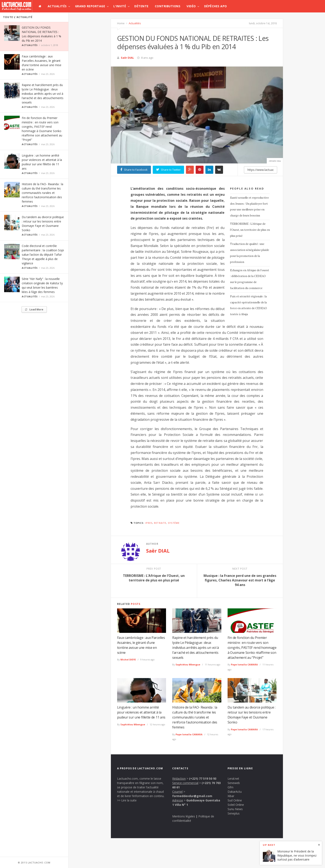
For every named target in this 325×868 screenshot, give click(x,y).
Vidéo (191, 6)
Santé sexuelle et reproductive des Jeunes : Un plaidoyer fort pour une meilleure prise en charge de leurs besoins (249, 207)
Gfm (230, 787)
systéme (174, 523)
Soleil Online (236, 805)
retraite (160, 523)
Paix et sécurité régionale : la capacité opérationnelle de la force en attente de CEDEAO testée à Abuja (249, 305)
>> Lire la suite (127, 800)
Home (121, 23)
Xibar (231, 796)
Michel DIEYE (128, 660)
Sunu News (235, 809)
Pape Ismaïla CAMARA (244, 664)
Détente (141, 6)
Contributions (168, 6)
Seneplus (234, 813)
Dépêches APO (216, 6)
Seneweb (234, 783)
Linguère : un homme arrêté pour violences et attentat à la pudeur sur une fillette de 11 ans (141, 712)
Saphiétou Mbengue (188, 664)
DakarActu (235, 792)
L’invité (120, 6)
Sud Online (235, 800)
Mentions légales (184, 816)
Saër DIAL (127, 58)
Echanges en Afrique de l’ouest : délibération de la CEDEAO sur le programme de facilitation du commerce (250, 279)
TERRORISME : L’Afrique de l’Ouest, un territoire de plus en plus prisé (250, 230)
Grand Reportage (90, 6)
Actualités (57, 6)
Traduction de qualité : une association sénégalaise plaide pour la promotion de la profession (250, 253)
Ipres (149, 523)
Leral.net (233, 779)
